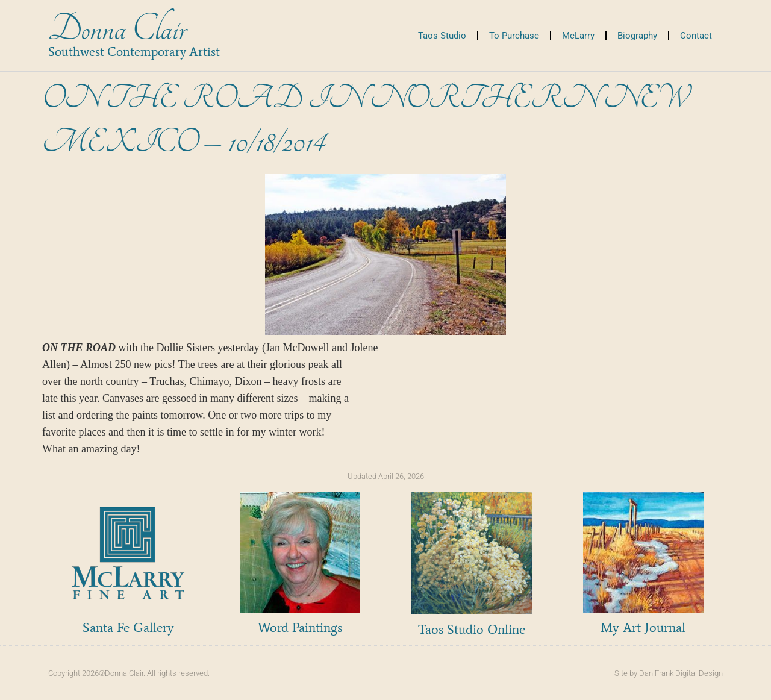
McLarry (578, 36)
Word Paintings (300, 627)
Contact (696, 36)
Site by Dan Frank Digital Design (669, 673)
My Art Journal (643, 627)
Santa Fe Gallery (128, 627)
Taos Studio (442, 36)
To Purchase (514, 36)
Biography (637, 36)
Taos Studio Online (472, 629)
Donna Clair (117, 29)
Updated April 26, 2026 (386, 476)
